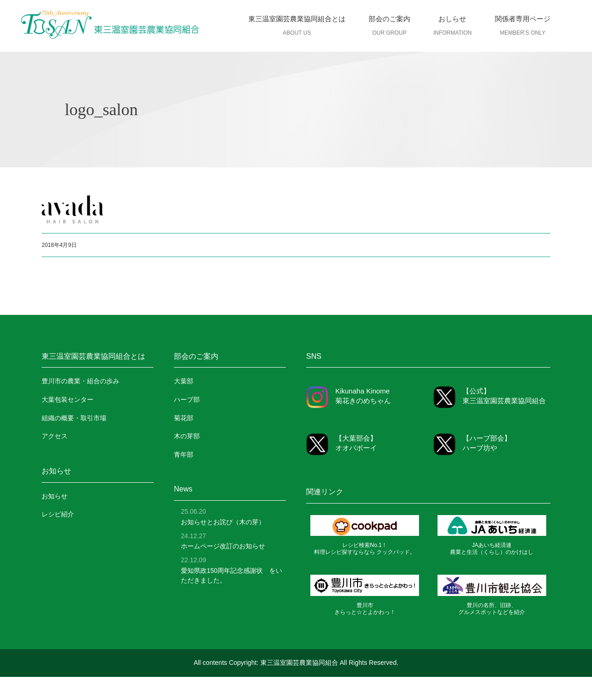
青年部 (184, 454)
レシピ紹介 (58, 514)
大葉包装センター (68, 399)
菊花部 (184, 418)
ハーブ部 (187, 399)
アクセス (55, 436)
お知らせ (55, 496)
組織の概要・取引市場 (74, 418)
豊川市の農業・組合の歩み (80, 381)
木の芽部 (187, 436)
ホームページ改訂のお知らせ (223, 546)
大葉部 (184, 381)
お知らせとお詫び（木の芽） (223, 522)
